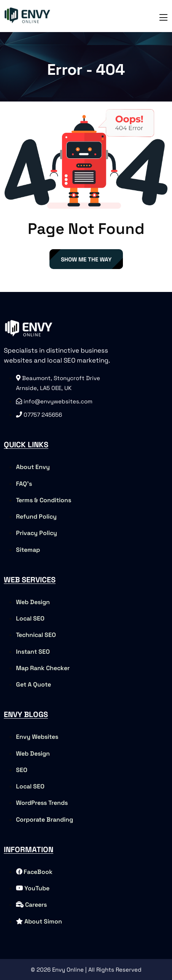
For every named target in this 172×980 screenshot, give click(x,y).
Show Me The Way (86, 259)
